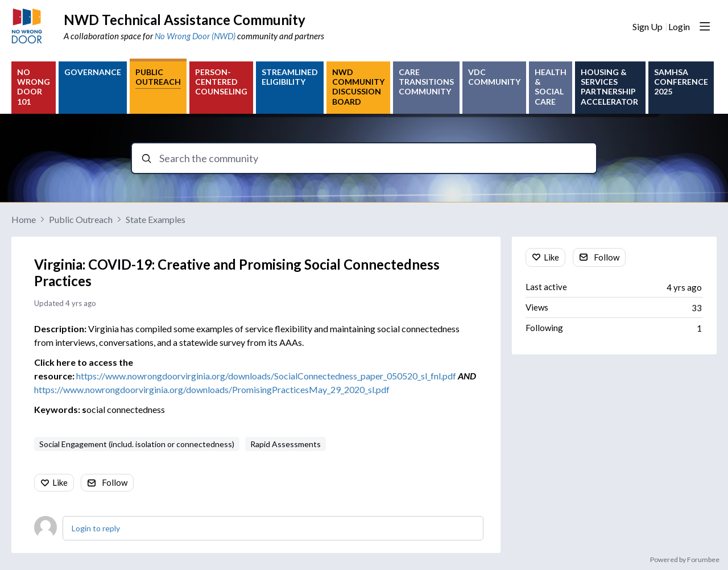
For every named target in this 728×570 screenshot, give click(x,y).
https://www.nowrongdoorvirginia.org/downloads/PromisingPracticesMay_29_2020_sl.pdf (212, 389)
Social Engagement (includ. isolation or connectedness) (137, 444)
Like (60, 482)
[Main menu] (705, 26)
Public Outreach (81, 219)
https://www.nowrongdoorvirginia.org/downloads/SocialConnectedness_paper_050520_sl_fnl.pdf (266, 376)
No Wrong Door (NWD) (195, 36)
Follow (115, 482)
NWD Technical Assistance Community (185, 20)
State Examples (156, 219)
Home (24, 219)
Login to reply (96, 528)
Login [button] (679, 26)
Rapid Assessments (286, 444)
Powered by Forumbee (685, 560)
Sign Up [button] (648, 26)
